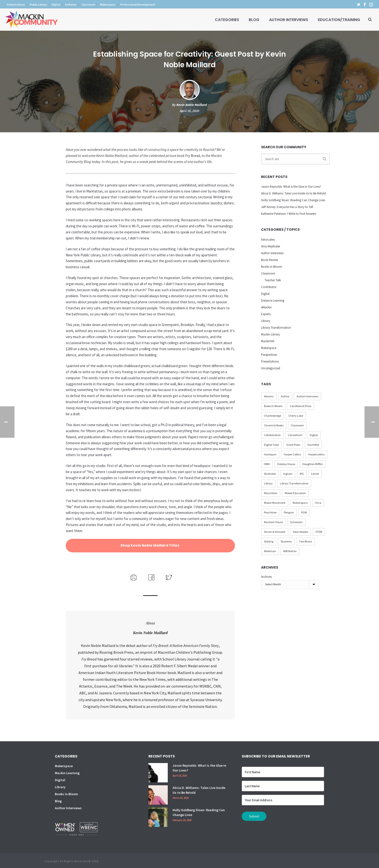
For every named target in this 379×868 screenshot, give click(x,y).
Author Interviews (289, 20)
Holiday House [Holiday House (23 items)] (286, 464)
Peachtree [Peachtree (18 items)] (270, 512)
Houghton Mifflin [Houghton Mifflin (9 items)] (313, 464)
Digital (265, 294)
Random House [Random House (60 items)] (273, 522)
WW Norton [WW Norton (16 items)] (290, 551)
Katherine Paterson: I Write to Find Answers (289, 214)
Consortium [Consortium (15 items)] (295, 435)
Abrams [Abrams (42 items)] (269, 396)
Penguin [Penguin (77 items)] (289, 512)
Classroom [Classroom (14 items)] (297, 425)
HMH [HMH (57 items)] (267, 464)
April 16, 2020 (189, 111)
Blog (254, 20)
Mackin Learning (67, 773)
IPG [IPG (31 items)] (302, 474)
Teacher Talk (273, 280)
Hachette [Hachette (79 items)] (313, 445)
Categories (227, 20)
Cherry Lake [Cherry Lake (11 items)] (296, 416)
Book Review (270, 260)
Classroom (268, 273)
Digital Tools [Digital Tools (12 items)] (271, 445)
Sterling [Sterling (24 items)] (269, 541)
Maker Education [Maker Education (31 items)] (295, 493)
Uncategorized (271, 368)
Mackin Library (270, 334)
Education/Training (339, 20)
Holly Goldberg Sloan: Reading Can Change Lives (293, 200)
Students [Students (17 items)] (286, 541)
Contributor (269, 287)
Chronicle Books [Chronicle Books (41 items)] (274, 425)
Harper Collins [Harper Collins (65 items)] (292, 454)
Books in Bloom (272, 267)
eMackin (266, 307)
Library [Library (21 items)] (268, 483)
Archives (266, 577)
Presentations (270, 361)
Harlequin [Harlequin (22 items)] (270, 454)
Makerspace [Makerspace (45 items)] (300, 503)
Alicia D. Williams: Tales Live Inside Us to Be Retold (293, 193)
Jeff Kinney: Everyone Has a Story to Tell (287, 207)
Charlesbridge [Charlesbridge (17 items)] (273, 416)
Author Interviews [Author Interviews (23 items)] (307, 396)
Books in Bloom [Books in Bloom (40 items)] (273, 406)
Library (266, 321)
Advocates (268, 240)
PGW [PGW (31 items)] (304, 512)
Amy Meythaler (271, 246)
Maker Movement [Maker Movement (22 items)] (275, 503)
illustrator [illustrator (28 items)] (270, 474)
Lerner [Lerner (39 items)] (315, 474)
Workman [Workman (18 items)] (270, 551)
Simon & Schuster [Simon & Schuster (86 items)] (275, 532)
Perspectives (269, 355)
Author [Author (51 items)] (285, 396)
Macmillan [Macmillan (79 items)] (271, 493)
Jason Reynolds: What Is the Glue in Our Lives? (291, 187)
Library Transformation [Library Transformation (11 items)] (294, 483)
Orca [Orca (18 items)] (318, 503)
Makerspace (269, 348)
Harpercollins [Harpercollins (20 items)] (316, 454)
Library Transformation (276, 328)
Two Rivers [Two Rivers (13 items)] (306, 541)
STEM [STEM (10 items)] (319, 532)
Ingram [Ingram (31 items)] (288, 474)
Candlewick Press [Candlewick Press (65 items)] (301, 406)
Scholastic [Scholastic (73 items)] (296, 522)
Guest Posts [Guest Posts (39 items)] (293, 445)
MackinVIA (268, 341)
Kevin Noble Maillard (192, 105)
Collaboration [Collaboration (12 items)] (272, 435)
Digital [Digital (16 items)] (314, 435)
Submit (254, 816)
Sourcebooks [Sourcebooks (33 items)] (300, 532)
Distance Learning (273, 300)
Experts (266, 314)
